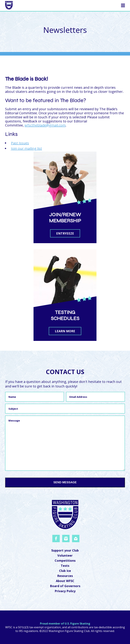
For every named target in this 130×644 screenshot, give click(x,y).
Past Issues (20, 143)
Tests (65, 566)
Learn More (65, 331)
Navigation (111, 5)
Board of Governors (65, 586)
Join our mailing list (26, 148)
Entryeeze (65, 233)
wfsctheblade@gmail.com (45, 125)
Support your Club (65, 550)
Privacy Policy (65, 591)
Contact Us (65, 372)
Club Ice (65, 571)
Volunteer (65, 555)
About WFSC (65, 581)
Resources (65, 576)
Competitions (65, 561)
